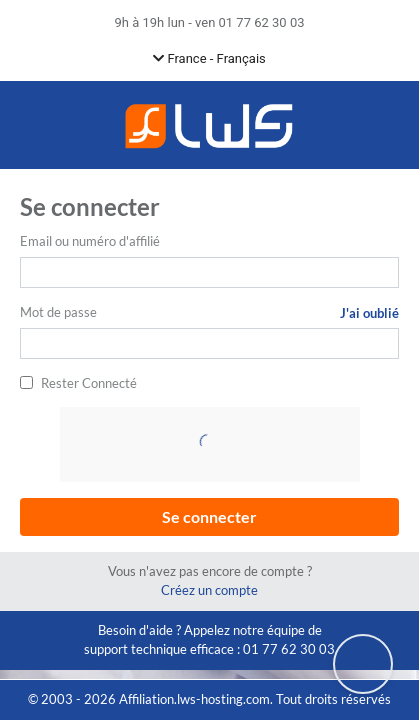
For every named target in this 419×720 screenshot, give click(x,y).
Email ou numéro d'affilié (90, 241)
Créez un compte (209, 590)
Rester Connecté (89, 383)
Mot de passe (58, 312)
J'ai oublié (369, 313)
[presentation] (212, 446)
